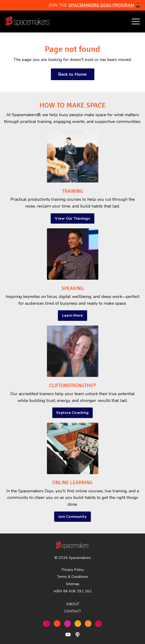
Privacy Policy (73, 570)
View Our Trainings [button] (72, 218)
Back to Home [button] (73, 74)
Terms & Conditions (73, 577)
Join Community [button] (73, 517)
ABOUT (73, 604)
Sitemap (73, 584)
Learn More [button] (73, 315)
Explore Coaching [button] (72, 413)
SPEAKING (73, 288)
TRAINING (73, 191)
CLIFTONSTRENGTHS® (72, 386)
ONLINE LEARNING (72, 483)
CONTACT (72, 611)
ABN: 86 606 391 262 (73, 591)
